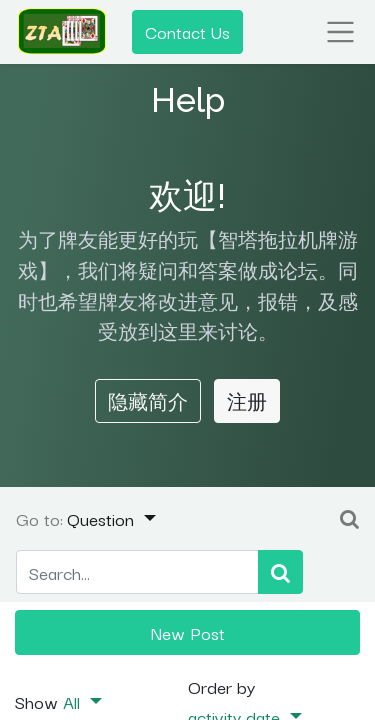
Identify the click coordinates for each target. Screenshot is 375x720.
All (74, 701)
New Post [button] (188, 632)
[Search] (280, 572)
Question (103, 518)
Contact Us (187, 31)
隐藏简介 (148, 401)
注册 (247, 401)
